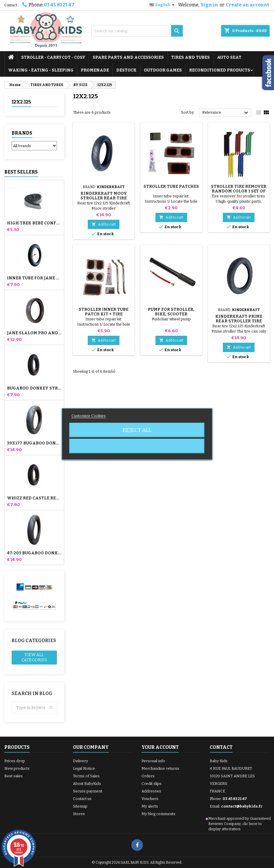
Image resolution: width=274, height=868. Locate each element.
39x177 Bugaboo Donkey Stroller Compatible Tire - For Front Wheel (34, 443)
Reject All (137, 430)
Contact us (82, 799)
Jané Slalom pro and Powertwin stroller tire (34, 333)
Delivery (80, 761)
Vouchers (150, 799)
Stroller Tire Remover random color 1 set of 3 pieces (239, 191)
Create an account (247, 5)
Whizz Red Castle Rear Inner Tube (34, 498)
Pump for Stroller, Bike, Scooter (171, 312)
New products (17, 768)
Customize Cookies (89, 416)
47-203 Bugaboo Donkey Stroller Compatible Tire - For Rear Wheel (34, 553)
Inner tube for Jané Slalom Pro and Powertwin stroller (34, 278)
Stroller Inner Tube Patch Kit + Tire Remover (104, 314)
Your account (160, 747)
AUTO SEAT (229, 57)
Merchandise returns (160, 768)
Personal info (153, 761)
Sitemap (80, 806)
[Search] (137, 31)
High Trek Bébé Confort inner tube (34, 223)
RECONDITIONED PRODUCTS (220, 70)
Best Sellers (21, 172)
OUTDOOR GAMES (163, 70)
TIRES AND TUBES (190, 57)
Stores (79, 814)
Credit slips (152, 784)
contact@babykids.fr (242, 806)
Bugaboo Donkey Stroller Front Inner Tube (34, 388)
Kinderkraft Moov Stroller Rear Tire (104, 196)
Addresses (151, 791)
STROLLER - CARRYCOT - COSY (53, 57)
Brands (22, 133)
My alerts (150, 806)
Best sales (14, 776)
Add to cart (104, 224)
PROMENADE (95, 70)
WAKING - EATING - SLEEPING (41, 70)
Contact (11, 5)
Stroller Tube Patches (171, 186)
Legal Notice (84, 768)
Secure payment (88, 791)
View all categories (34, 657)
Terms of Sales (86, 776)
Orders (148, 776)
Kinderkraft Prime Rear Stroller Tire (239, 319)
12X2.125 (21, 102)
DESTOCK (126, 70)
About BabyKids (87, 784)
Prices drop (15, 761)
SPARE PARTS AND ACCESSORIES (128, 57)
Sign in (209, 5)
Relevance (226, 113)
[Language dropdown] (163, 5)
